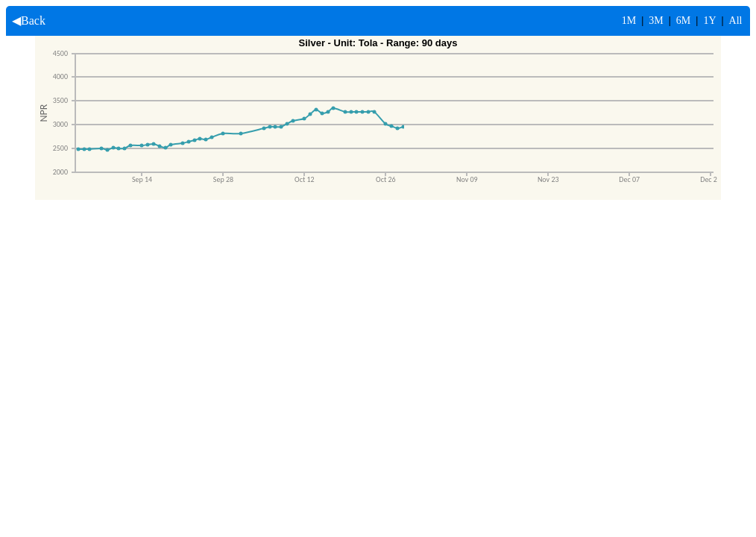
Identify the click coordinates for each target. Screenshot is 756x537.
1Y (709, 21)
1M (629, 21)
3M (656, 21)
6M (683, 21)
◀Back (26, 21)
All (736, 21)
